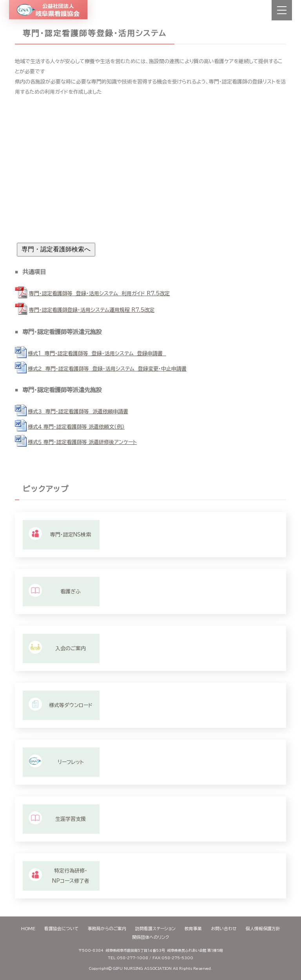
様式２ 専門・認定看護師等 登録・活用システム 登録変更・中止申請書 (107, 369)
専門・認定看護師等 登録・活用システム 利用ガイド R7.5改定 (99, 294)
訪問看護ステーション (155, 928)
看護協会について (62, 928)
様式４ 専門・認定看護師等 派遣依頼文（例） (76, 427)
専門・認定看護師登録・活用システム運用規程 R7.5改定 (92, 310)
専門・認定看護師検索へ (56, 249)
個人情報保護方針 (263, 928)
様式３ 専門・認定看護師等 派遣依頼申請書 (78, 412)
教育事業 (193, 928)
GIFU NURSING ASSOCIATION (142, 968)
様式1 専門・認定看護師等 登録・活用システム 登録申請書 (97, 354)
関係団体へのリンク (150, 937)
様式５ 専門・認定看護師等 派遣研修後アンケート (82, 442)
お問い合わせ (224, 928)
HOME (28, 928)
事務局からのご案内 (107, 928)
